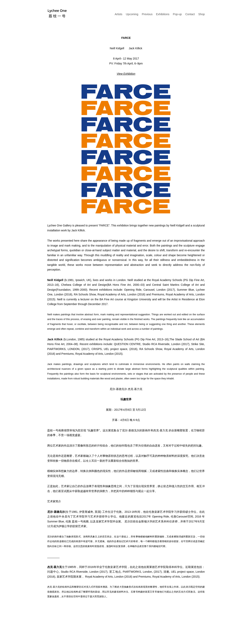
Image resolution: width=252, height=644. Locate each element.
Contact (190, 14)
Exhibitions (163, 14)
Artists (118, 14)
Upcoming (132, 14)
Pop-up (177, 14)
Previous (147, 14)
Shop (202, 14)
